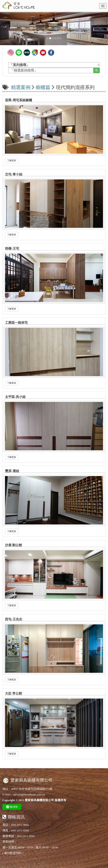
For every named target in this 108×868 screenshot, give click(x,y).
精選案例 (21, 87)
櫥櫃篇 (43, 87)
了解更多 (12, 160)
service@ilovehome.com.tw (29, 794)
